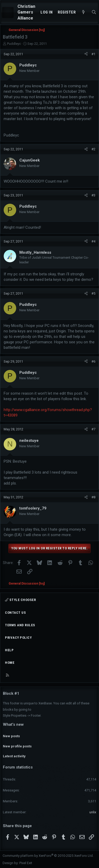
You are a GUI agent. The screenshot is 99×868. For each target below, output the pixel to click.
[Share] (86, 54)
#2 (93, 149)
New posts (11, 736)
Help (9, 650)
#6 (93, 361)
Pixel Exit (26, 863)
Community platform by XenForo (48, 856)
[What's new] (83, 12)
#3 (93, 195)
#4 (93, 241)
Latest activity (14, 756)
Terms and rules (20, 625)
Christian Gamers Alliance (26, 12)
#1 (93, 54)
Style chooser (20, 600)
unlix (93, 812)
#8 (93, 497)
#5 (93, 293)
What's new (13, 724)
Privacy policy (18, 638)
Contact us (15, 613)
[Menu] (8, 13)
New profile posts (17, 746)
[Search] (94, 12)
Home (10, 663)
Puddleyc (14, 44)
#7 (93, 429)
